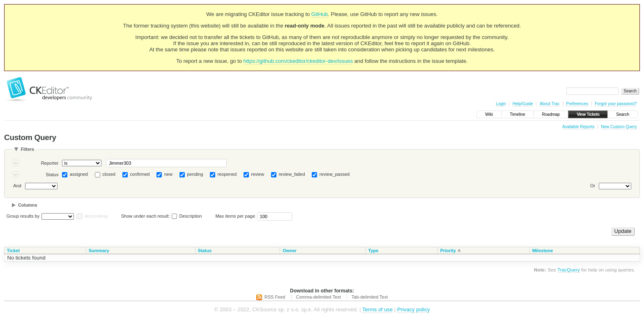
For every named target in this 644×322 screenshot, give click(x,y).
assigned (79, 174)
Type (374, 251)
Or (593, 186)
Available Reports (578, 127)
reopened (227, 174)
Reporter (50, 163)
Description (187, 216)
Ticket (14, 251)
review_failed (292, 174)
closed (109, 174)
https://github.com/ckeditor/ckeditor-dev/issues (298, 61)
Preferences (577, 104)
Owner (290, 251)
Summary (99, 251)
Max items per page (235, 216)
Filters (27, 149)
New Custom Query (619, 127)
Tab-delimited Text (370, 297)
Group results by (23, 216)
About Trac (550, 104)
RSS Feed (275, 297)
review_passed (335, 174)
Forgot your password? (616, 104)
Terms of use (377, 309)
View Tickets (588, 114)
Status (52, 175)
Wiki (489, 114)
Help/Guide (523, 104)
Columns (28, 205)
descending (96, 216)
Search (623, 114)
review (258, 174)
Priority (448, 251)
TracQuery (569, 270)
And (17, 186)
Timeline (517, 114)
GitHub (320, 14)
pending (195, 174)
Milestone (543, 251)
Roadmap (551, 114)
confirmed (140, 174)
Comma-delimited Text (319, 297)
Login (501, 104)
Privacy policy (413, 309)
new (168, 174)
